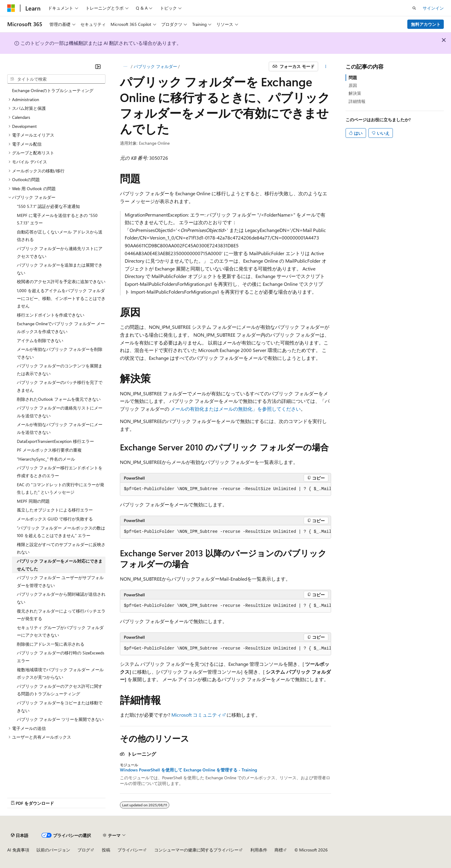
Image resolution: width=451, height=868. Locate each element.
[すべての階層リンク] (125, 66)
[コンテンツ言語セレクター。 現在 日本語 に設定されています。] (20, 835)
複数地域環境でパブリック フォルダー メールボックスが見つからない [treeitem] (60, 673)
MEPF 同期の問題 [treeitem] (33, 501)
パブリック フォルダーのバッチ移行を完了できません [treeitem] (60, 386)
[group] (225, 489)
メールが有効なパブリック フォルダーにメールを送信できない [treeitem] (60, 428)
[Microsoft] (11, 8)
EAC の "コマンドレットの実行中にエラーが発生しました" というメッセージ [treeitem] (61, 488)
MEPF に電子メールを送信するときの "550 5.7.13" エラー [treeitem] (57, 219)
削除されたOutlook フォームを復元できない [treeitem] (59, 399)
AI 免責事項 (18, 850)
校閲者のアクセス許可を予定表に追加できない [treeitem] (61, 281)
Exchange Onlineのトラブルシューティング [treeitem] (53, 90)
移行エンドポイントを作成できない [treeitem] (51, 315)
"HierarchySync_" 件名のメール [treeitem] (46, 459)
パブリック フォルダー (155, 66)
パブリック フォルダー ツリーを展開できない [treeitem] (60, 719)
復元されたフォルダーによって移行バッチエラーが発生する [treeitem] (61, 615)
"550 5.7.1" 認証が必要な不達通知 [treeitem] (48, 206)
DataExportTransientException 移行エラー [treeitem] (55, 441)
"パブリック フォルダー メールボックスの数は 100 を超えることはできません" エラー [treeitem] (61, 532)
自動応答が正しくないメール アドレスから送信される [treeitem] (60, 236)
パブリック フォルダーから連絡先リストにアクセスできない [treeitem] (60, 252)
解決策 (355, 93)
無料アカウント (426, 24)
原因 (353, 85)
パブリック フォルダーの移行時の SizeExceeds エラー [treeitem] (61, 657)
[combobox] (56, 79)
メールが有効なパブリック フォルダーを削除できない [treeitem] (60, 353)
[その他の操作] (326, 66)
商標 (279, 850)
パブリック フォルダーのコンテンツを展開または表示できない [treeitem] (60, 370)
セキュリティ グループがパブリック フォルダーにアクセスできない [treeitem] (60, 631)
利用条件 (259, 850)
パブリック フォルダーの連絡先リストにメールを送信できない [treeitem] (60, 412)
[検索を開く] (414, 8)
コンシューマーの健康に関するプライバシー (196, 850)
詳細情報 (357, 101)
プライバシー (130, 850)
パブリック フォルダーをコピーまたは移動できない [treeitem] (60, 707)
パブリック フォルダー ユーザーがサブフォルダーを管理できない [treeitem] (60, 581)
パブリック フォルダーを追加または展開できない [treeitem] (60, 269)
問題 (353, 77)
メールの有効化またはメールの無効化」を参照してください (236, 409)
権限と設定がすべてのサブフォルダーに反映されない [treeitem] (61, 548)
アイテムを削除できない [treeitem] (40, 340)
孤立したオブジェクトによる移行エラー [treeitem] (55, 510)
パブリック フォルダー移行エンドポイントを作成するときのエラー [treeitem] (60, 472)
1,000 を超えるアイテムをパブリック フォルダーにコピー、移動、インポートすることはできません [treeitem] (61, 298)
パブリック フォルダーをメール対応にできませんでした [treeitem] (60, 565)
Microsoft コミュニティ (197, 715)
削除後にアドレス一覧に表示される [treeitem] (51, 644)
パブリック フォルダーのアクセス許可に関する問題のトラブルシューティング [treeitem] (60, 690)
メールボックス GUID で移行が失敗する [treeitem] (55, 519)
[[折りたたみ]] (98, 66)
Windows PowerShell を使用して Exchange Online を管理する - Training (188, 770)
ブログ (84, 850)
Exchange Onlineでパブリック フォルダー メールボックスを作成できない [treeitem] (61, 327)
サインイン (433, 8)
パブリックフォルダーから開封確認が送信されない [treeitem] (61, 598)
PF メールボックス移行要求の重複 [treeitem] (49, 450)
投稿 (106, 850)
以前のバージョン (53, 850)
